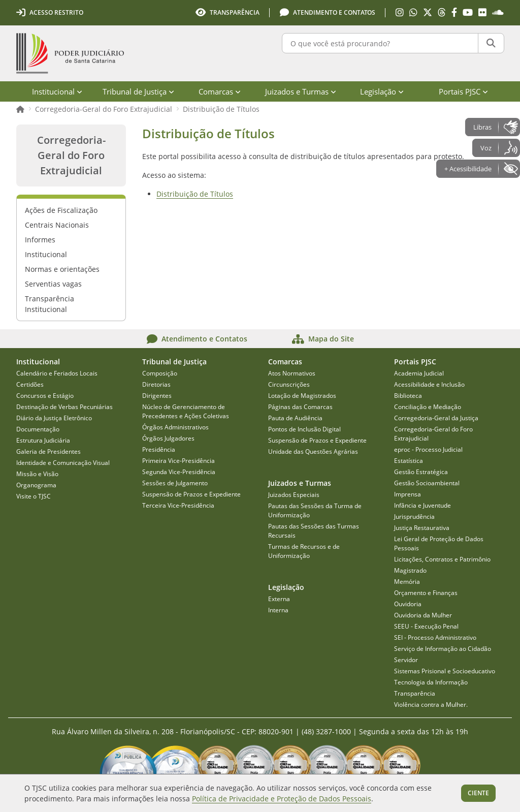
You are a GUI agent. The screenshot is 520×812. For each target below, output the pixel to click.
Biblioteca (408, 396)
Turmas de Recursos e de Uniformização (304, 551)
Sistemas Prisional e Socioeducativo (445, 671)
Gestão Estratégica (421, 472)
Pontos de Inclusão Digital (304, 429)
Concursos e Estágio (45, 396)
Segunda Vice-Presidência (179, 472)
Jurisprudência (414, 517)
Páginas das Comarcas (300, 407)
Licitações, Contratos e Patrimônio (442, 559)
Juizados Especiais (294, 495)
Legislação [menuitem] (382, 91)
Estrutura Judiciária (43, 440)
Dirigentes (157, 396)
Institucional (46, 254)
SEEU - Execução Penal (426, 626)
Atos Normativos (292, 373)
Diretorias (156, 384)
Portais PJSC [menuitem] (463, 91)
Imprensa (408, 494)
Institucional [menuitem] (57, 91)
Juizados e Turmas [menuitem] (301, 91)
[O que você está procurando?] (380, 43)
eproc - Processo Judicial (428, 449)
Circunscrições (289, 384)
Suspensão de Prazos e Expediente (191, 494)
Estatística (409, 461)
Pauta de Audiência (295, 418)
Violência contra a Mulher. (431, 705)
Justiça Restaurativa (422, 528)
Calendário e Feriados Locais (57, 373)
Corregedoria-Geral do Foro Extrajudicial (104, 109)
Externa (279, 599)
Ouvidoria (408, 604)
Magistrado (410, 570)
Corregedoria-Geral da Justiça (436, 418)
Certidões (30, 384)
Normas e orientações (62, 269)
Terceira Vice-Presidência (178, 505)
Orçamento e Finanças (426, 593)
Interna (278, 610)
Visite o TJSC (34, 496)
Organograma (36, 485)
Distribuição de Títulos (221, 109)
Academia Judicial (419, 373)
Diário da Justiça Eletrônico (54, 418)
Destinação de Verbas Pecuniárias (64, 407)
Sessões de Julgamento (175, 483)
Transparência (415, 693)
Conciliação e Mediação (428, 407)
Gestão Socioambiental (427, 483)
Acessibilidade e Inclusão (429, 384)
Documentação (38, 429)
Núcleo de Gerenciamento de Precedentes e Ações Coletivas (186, 411)
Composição (160, 373)
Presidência (159, 449)
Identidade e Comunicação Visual (63, 463)
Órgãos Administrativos (175, 427)
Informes (40, 240)
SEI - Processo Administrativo (435, 637)
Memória (407, 582)
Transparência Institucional (50, 304)
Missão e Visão (37, 474)
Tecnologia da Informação (431, 682)
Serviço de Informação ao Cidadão (443, 649)
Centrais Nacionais (57, 225)
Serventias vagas (53, 284)
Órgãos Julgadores (168, 438)
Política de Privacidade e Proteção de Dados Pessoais (282, 799)
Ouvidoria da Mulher (423, 615)
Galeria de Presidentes (48, 451)
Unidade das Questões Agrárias (313, 451)
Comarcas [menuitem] (220, 91)
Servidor (406, 660)
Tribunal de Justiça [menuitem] (138, 91)
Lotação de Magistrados (302, 396)
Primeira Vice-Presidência (178, 461)
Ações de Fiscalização (61, 210)
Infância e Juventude (422, 505)
